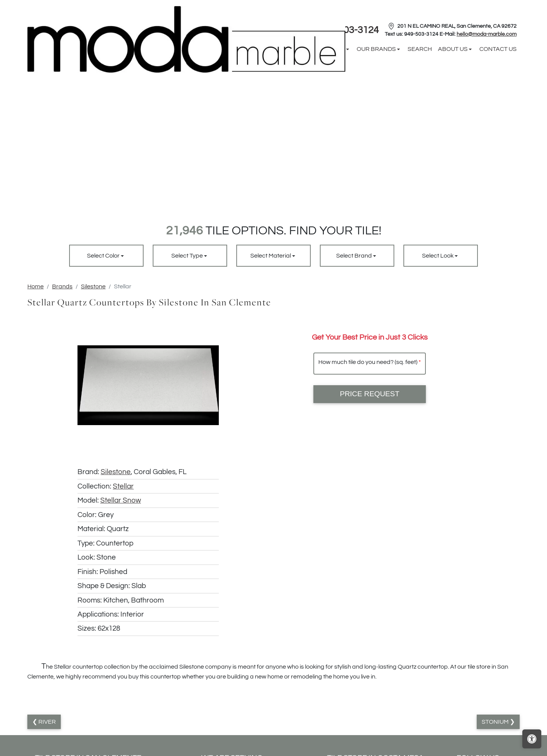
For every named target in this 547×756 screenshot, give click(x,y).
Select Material (271, 256)
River (47, 722)
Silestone (93, 286)
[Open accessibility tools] (532, 739)
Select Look (438, 256)
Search (420, 49)
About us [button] (453, 49)
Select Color (104, 256)
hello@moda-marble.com (487, 34)
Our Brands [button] (377, 49)
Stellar (123, 486)
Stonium (496, 722)
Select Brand (355, 256)
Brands (62, 286)
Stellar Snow (121, 500)
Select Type (188, 256)
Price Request (370, 394)
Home (36, 286)
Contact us (498, 49)
